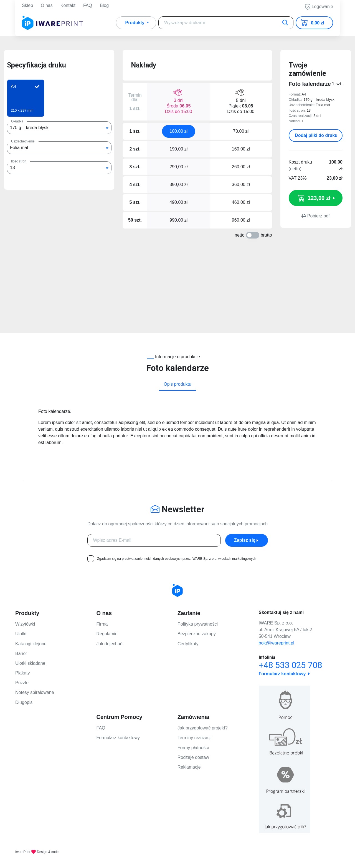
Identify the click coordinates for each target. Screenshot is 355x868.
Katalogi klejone (31, 644)
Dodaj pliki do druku (316, 135)
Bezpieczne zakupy (197, 634)
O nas (47, 5)
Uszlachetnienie (23, 141)
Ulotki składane (30, 663)
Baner (21, 653)
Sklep (27, 5)
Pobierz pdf (316, 216)
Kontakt (68, 5)
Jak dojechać (109, 644)
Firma (102, 624)
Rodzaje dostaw (193, 757)
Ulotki (21, 634)
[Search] (226, 23)
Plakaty (22, 673)
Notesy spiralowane (35, 692)
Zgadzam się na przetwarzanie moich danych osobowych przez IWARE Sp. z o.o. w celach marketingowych (177, 559)
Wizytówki (25, 624)
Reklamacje (189, 767)
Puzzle (22, 683)
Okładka (17, 121)
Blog (104, 5)
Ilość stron (19, 161)
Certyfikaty (188, 644)
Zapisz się (246, 540)
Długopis (24, 702)
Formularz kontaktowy (118, 738)
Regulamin (107, 634)
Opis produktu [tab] (177, 384)
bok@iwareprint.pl (277, 643)
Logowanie (319, 7)
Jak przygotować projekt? (203, 728)
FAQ (88, 5)
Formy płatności (193, 748)
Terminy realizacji (195, 738)
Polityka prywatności (198, 624)
